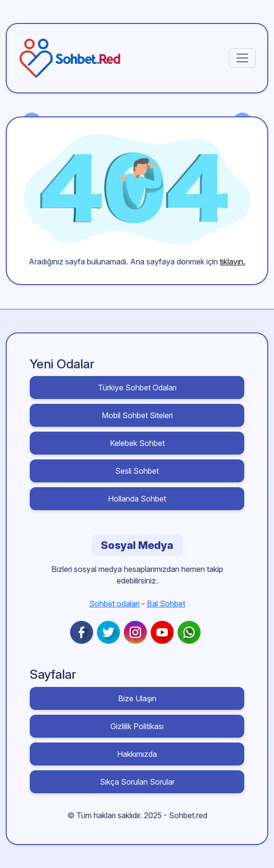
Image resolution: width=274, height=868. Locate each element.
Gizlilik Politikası (137, 726)
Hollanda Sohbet (137, 499)
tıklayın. (232, 262)
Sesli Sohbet (137, 471)
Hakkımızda (137, 754)
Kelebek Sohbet (137, 443)
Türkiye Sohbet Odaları (137, 388)
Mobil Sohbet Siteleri (137, 415)
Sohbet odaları (114, 604)
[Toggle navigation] (242, 58)
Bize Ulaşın (137, 698)
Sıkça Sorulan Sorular (137, 782)
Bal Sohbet (166, 604)
